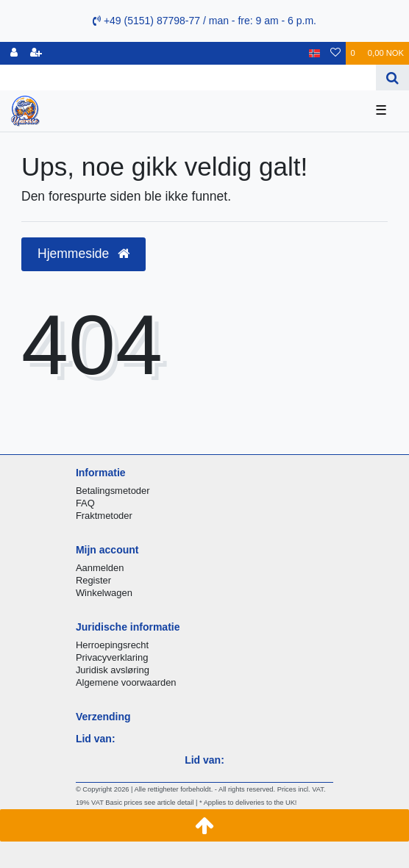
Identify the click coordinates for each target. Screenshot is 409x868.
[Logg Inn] (14, 53)
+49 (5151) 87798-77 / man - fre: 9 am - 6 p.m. (204, 21)
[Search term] (188, 78)
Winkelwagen (104, 593)
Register (93, 580)
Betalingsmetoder (113, 491)
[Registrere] (36, 53)
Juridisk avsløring (113, 670)
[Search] (392, 78)
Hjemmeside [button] (83, 254)
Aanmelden (100, 568)
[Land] (314, 53)
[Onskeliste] (335, 53)
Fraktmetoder (104, 516)
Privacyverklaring (112, 657)
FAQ (85, 503)
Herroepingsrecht (112, 645)
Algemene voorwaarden (126, 682)
